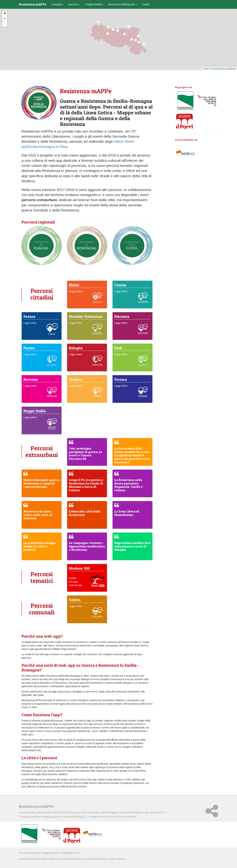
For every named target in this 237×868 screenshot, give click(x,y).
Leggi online (76, 291)
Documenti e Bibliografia (123, 4)
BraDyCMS (75, 859)
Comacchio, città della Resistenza (85, 513)
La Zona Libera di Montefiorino (127, 513)
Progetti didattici (94, 4)
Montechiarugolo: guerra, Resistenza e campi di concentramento (42, 483)
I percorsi (74, 4)
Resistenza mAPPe (33, 4)
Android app (76, 585)
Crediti (146, 4)
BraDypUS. (105, 817)
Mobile (72, 578)
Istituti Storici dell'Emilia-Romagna (57, 812)
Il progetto (57, 4)
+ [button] (5, 14)
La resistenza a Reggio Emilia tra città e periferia (40, 546)
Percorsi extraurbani (42, 452)
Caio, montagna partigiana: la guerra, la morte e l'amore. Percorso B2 (85, 454)
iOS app (73, 582)
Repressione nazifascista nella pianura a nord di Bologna (132, 546)
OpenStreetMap (219, 69)
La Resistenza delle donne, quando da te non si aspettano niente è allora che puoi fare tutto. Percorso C (132, 455)
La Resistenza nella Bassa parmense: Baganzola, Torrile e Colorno (128, 485)
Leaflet (206, 69)
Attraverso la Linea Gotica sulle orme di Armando (38, 515)
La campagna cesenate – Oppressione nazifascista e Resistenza (87, 546)
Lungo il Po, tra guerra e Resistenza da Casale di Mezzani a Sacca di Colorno (86, 485)
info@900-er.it (71, 853)
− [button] (5, 19)
